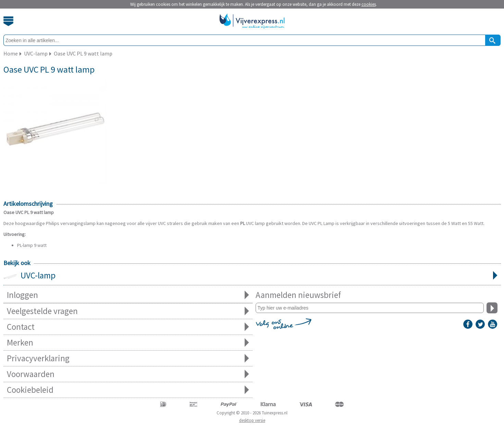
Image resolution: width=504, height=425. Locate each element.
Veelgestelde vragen (128, 311)
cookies (369, 4)
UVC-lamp (252, 276)
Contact (128, 327)
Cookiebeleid (128, 390)
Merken (128, 343)
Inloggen (128, 295)
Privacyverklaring (128, 358)
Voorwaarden (128, 374)
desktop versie (252, 420)
